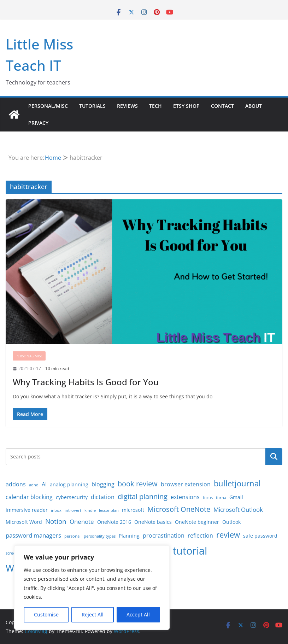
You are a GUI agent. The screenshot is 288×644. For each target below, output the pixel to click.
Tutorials (92, 106)
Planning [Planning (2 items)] (129, 536)
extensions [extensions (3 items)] (185, 497)
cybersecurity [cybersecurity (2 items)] (72, 497)
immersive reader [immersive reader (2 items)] (27, 510)
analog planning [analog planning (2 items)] (69, 484)
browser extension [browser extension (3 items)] (186, 484)
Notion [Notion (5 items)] (56, 521)
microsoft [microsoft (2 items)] (133, 510)
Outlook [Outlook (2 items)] (231, 522)
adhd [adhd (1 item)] (34, 485)
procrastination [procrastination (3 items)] (164, 535)
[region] (92, 588)
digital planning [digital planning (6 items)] (143, 496)
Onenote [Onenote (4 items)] (82, 521)
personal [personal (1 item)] (72, 536)
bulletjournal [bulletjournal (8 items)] (237, 483)
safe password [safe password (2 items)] (260, 536)
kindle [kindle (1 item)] (90, 510)
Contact (222, 106)
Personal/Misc (48, 106)
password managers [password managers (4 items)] (33, 535)
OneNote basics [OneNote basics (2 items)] (153, 522)
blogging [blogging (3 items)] (103, 484)
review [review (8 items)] (228, 535)
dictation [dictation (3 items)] (103, 497)
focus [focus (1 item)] (208, 498)
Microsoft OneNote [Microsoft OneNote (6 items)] (179, 509)
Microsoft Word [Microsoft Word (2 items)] (24, 522)
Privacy (38, 123)
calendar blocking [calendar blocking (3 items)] (29, 497)
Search (274, 457)
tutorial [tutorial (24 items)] (190, 551)
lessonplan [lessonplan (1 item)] (109, 510)
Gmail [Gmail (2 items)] (236, 497)
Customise (46, 614)
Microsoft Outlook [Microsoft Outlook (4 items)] (238, 509)
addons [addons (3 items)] (16, 484)
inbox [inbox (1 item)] (56, 510)
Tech (155, 106)
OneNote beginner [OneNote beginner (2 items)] (197, 522)
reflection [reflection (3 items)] (200, 535)
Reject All (93, 614)
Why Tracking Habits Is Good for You (86, 382)
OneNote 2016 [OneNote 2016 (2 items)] (114, 522)
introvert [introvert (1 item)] (73, 510)
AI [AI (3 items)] (44, 484)
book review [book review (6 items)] (138, 484)
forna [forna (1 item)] (221, 498)
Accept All (138, 614)
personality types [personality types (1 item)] (100, 536)
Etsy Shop (186, 106)
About (254, 106)
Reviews (127, 106)
